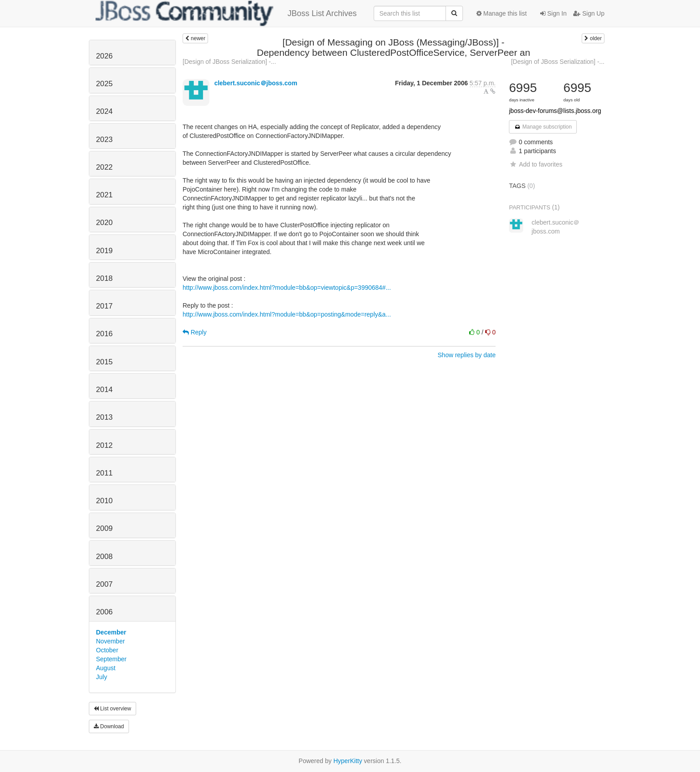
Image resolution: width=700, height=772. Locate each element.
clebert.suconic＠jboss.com (256, 83)
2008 (104, 557)
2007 (104, 584)
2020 (104, 223)
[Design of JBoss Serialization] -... (229, 62)
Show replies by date (467, 355)
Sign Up (589, 13)
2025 (104, 84)
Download (109, 726)
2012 (104, 445)
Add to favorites (535, 164)
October (107, 650)
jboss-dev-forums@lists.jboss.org (555, 111)
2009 (104, 528)
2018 (104, 278)
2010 (104, 501)
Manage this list (502, 13)
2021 (104, 195)
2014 (104, 390)
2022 (104, 167)
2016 (104, 334)
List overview (112, 709)
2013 (104, 417)
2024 (104, 111)
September (111, 659)
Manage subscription (543, 127)
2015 (104, 362)
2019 (104, 251)
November (110, 641)
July (102, 677)
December (111, 632)
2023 (104, 140)
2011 (104, 473)
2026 (104, 56)
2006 (104, 612)
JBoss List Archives (226, 13)
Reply (195, 332)
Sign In (553, 13)
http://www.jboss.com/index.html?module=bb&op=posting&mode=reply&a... (287, 314)
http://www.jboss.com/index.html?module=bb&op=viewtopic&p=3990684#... (287, 288)
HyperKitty (348, 761)
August (106, 668)
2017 (104, 306)
